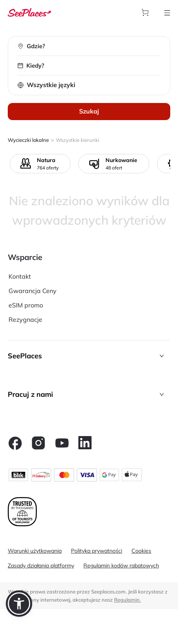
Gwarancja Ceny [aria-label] (33, 291)
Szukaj (89, 111)
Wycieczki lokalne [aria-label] (28, 140)
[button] (89, 356)
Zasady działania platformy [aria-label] (41, 565)
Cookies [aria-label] (141, 551)
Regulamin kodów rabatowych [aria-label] (121, 565)
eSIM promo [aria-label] (26, 305)
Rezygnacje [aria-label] (25, 319)
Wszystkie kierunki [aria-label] (78, 140)
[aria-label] (29, 12)
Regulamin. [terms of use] (127, 600)
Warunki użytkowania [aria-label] (35, 551)
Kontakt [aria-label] (20, 276)
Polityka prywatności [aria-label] (97, 551)
